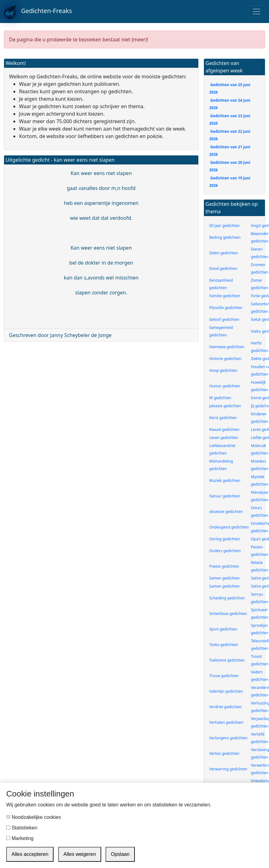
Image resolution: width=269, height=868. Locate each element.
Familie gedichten (225, 296)
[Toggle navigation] (257, 12)
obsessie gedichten (226, 512)
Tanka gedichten (224, 645)
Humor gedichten (225, 386)
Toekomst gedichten (227, 660)
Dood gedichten (223, 268)
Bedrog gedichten (225, 237)
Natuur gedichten (225, 496)
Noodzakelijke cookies (34, 817)
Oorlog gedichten (225, 539)
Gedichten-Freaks (38, 12)
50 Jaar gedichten (224, 226)
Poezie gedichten (224, 566)
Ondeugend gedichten (229, 527)
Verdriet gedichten (225, 707)
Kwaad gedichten (224, 429)
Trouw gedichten (224, 676)
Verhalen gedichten (226, 722)
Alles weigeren (80, 854)
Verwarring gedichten (228, 769)
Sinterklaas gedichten (228, 614)
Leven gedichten (224, 438)
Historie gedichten (225, 359)
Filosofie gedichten (226, 308)
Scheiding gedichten (227, 598)
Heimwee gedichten (227, 347)
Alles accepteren (30, 854)
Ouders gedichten (225, 551)
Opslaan (120, 854)
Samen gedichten (224, 578)
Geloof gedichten (224, 319)
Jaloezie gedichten (225, 406)
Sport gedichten (223, 629)
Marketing (20, 838)
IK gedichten (220, 398)
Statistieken (22, 828)
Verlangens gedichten (228, 738)
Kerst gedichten (223, 418)
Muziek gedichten (225, 480)
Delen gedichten (224, 253)
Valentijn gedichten (226, 691)
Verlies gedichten (224, 753)
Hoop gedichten (223, 370)
